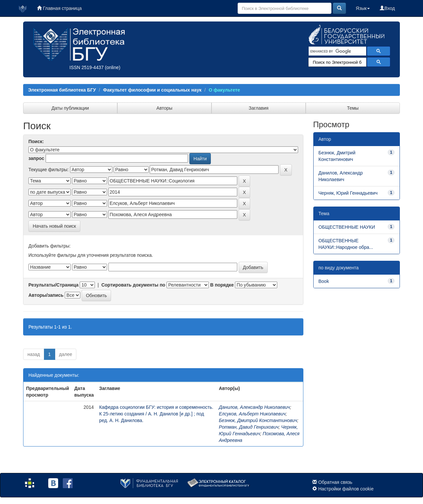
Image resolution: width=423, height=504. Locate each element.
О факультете (224, 90)
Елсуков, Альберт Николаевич (252, 414)
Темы (353, 108)
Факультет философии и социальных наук (152, 90)
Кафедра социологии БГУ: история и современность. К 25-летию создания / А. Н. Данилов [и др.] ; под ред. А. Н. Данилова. (156, 414)
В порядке (222, 285)
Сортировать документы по (134, 285)
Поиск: (36, 141)
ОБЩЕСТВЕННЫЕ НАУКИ (347, 227)
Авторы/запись (46, 295)
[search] (337, 51)
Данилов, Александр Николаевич (254, 407)
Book (324, 281)
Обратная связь (335, 482)
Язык (363, 8)
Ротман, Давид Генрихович (249, 427)
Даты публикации (70, 108)
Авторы (164, 108)
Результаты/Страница (54, 285)
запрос (36, 158)
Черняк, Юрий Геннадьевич (348, 193)
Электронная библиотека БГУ (62, 90)
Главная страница (59, 8)
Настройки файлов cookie (346, 489)
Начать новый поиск (54, 226)
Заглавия (259, 108)
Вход (387, 8)
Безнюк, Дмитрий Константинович (258, 420)
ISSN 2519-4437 (87, 67)
